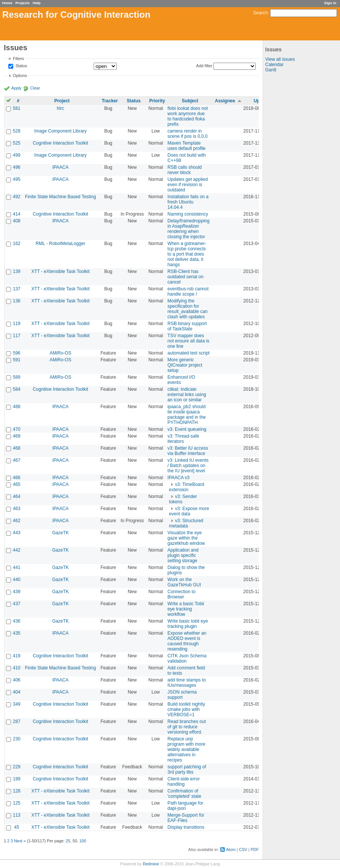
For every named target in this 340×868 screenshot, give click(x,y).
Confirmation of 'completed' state (184, 794)
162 (17, 244)
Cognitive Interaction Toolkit (61, 143)
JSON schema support (182, 695)
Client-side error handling (183, 782)
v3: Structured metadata (186, 523)
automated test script (188, 353)
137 (17, 289)
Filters (18, 59)
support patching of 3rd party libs (187, 769)
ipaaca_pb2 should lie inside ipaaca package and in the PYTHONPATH (186, 415)
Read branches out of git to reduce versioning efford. (186, 727)
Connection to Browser (181, 594)
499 (17, 155)
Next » (20, 841)
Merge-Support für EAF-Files (186, 818)
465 (17, 484)
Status (21, 66)
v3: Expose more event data (189, 511)
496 (17, 167)
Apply (16, 88)
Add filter (204, 66)
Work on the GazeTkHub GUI (184, 582)
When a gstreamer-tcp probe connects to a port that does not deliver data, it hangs (187, 254)
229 (17, 767)
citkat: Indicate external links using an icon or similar (187, 395)
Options (20, 76)
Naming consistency (188, 214)
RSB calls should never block (185, 170)
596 (17, 353)
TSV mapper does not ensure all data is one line (188, 341)
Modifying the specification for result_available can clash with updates (187, 309)
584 (17, 389)
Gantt (271, 70)
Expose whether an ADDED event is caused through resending (187, 641)
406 (17, 680)
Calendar (274, 65)
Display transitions (186, 827)
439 (17, 592)
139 (17, 271)
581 (17, 108)
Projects (23, 3)
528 (17, 131)
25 (68, 841)
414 (17, 214)
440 (17, 580)
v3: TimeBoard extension (186, 487)
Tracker (110, 101)
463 (17, 509)
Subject (190, 101)
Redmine (151, 864)
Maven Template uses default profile (186, 146)
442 (17, 550)
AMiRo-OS (60, 353)
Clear (35, 88)
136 (17, 301)
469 (17, 436)
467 (17, 460)
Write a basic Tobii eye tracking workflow (186, 609)
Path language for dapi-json (185, 806)
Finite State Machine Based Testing (60, 197)
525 (17, 143)
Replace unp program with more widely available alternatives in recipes (186, 749)
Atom (231, 849)
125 (17, 803)
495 (17, 179)
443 (17, 533)
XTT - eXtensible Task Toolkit (60, 271)
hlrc (60, 108)
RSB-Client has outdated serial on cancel (185, 277)
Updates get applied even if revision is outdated (188, 185)
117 (17, 336)
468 (17, 448)
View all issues (280, 59)
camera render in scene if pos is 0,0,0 (187, 134)
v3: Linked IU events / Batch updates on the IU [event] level (188, 466)
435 (17, 633)
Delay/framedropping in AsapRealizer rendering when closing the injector (188, 229)
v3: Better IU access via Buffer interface (188, 451)
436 (17, 621)
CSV (243, 849)
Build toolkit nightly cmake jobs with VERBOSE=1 (186, 709)
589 (17, 377)
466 (17, 478)
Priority (157, 101)
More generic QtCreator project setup (185, 365)
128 (17, 791)
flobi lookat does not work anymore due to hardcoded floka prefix (188, 116)
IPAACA (60, 167)
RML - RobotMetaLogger (60, 244)
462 (17, 521)
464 (17, 496)
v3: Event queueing (187, 429)
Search (260, 13)
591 (17, 360)
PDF (255, 849)
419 (17, 656)
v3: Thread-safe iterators (183, 439)
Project (62, 101)
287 (17, 722)
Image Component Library (61, 131)
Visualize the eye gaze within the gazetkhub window (186, 538)
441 (17, 567)
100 (83, 841)
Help (37, 3)
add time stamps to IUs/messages (186, 683)
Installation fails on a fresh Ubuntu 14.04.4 (188, 202)
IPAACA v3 (178, 478)
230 (17, 739)
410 (17, 668)
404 (17, 692)
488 (17, 407)
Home (7, 3)
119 (17, 324)
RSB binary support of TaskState (187, 326)
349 (17, 704)
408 (17, 221)
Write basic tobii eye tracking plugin (188, 624)
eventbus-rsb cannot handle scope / (188, 291)
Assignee (225, 101)
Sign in (330, 3)
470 (17, 429)
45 (16, 827)
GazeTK (60, 533)
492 (17, 197)
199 (17, 779)
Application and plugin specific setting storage (183, 555)
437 (17, 604)
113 (17, 815)
